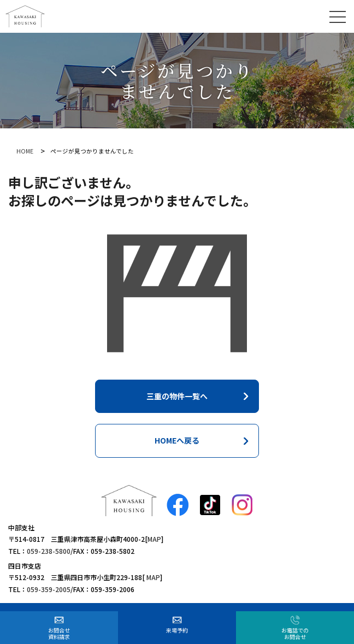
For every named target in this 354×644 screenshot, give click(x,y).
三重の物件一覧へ (177, 396)
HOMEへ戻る (177, 440)
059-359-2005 (49, 589)
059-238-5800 (49, 551)
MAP (154, 539)
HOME (25, 151)
